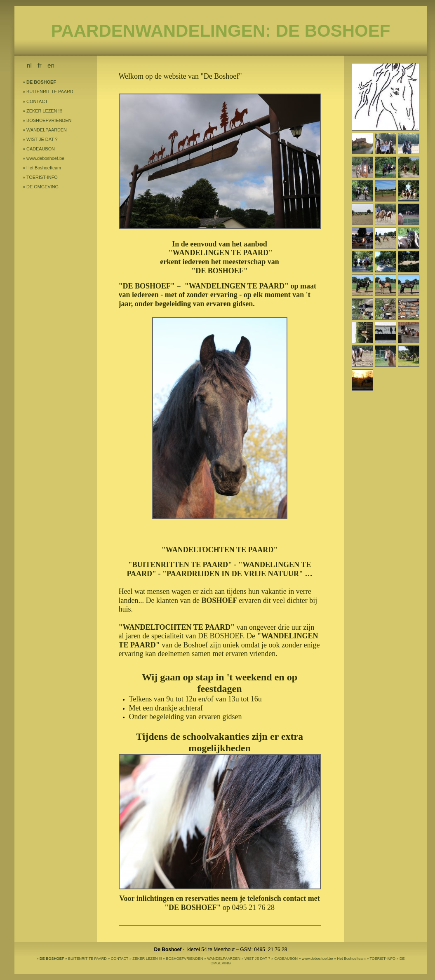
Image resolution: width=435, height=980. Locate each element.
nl (29, 65)
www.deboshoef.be (45, 158)
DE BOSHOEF (41, 82)
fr (39, 65)
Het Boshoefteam (44, 168)
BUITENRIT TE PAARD (50, 91)
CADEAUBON (41, 149)
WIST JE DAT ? (42, 139)
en (51, 65)
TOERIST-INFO (42, 177)
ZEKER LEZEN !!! (44, 111)
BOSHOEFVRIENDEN (49, 120)
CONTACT (37, 101)
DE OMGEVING (42, 187)
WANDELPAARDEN (47, 130)
